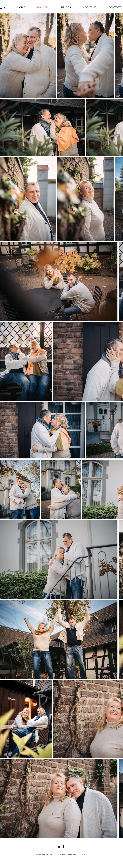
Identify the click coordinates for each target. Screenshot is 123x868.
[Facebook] (64, 846)
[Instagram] (59, 846)
